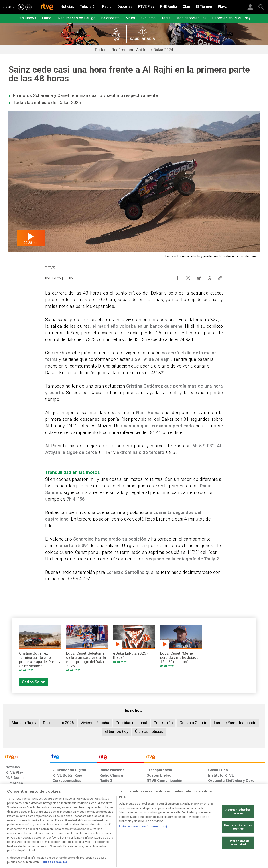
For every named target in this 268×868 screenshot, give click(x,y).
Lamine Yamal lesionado (235, 723)
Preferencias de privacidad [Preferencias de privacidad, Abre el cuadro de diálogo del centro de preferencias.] (238, 859)
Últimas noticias (149, 731)
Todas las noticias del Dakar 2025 (47, 103)
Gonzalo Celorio (193, 723)
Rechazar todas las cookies (238, 844)
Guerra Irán (163, 723)
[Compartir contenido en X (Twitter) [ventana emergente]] (188, 277)
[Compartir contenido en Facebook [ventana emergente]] (177, 277)
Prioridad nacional (131, 723)
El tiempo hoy (117, 731)
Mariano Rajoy (24, 723)
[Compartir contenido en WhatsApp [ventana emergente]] (209, 277)
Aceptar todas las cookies (238, 828)
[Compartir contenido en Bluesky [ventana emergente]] (199, 277)
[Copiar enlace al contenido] (220, 277)
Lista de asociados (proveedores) (143, 843)
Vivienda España (95, 723)
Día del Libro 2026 (58, 723)
